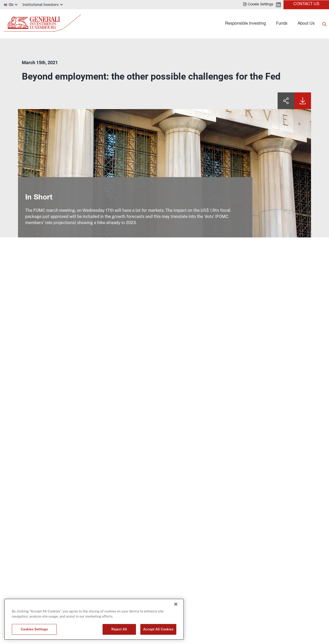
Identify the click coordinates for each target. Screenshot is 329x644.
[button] (258, 5)
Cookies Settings (34, 629)
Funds (282, 24)
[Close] (176, 604)
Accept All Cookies (158, 629)
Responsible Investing (245, 24)
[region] (94, 619)
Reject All (119, 629)
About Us (306, 24)
